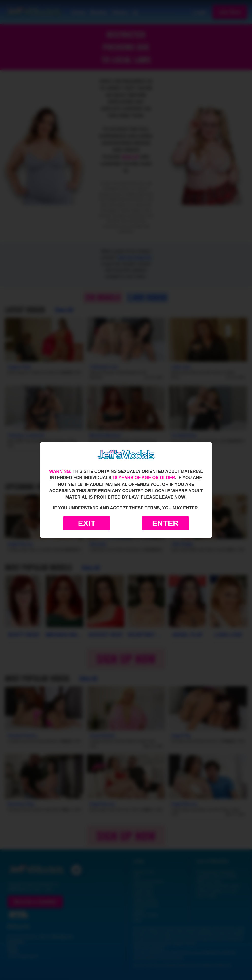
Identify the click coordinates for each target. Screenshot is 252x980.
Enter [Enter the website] (165, 523)
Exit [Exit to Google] (87, 523)
